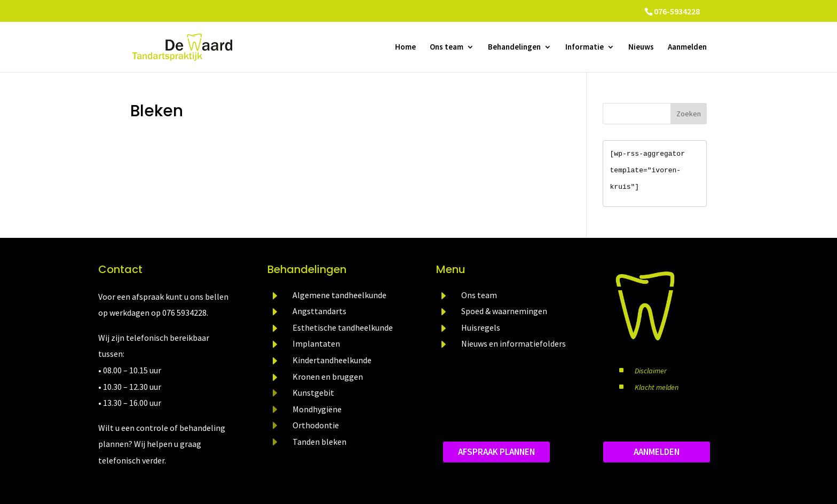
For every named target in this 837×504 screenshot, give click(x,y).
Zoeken (689, 114)
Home (405, 47)
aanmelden (657, 452)
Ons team (447, 47)
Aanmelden (687, 47)
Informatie (585, 47)
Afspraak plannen (496, 452)
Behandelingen (514, 47)
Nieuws (641, 47)
